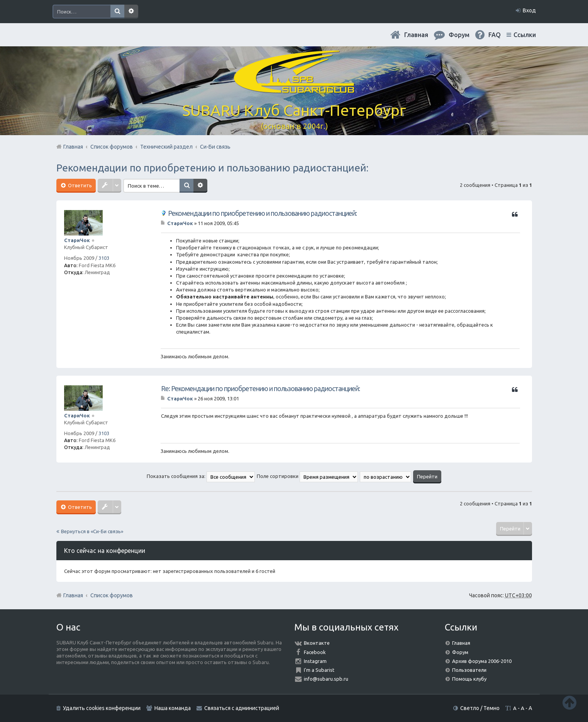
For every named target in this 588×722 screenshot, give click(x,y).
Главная (416, 35)
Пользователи (469, 670)
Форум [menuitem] (459, 35)
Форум (460, 652)
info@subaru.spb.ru (326, 679)
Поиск (117, 12)
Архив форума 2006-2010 (482, 661)
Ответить (79, 185)
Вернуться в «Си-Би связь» (92, 531)
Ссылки (525, 35)
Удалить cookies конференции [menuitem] (102, 708)
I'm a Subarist (319, 670)
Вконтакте (317, 643)
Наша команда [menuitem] (173, 708)
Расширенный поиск (131, 12)
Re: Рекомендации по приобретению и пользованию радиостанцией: (260, 388)
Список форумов (112, 595)
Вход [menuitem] (529, 10)
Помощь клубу (469, 679)
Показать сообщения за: (201, 476)
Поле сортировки (307, 476)
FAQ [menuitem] (495, 35)
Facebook (315, 652)
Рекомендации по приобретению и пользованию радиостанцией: (212, 168)
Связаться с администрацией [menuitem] (242, 708)
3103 (104, 258)
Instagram (315, 661)
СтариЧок (77, 240)
